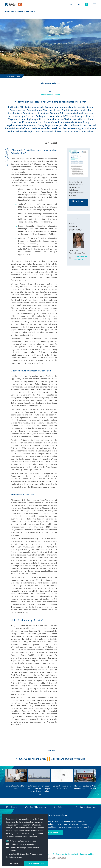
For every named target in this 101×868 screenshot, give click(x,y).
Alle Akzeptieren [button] (36, 864)
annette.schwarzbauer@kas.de (78, 258)
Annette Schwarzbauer (51, 95)
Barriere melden (87, 854)
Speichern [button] (13, 864)
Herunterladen (78, 203)
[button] (3, 770)
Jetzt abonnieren (50, 832)
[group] (16, 779)
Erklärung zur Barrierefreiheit (65, 854)
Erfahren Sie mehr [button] (30, 837)
